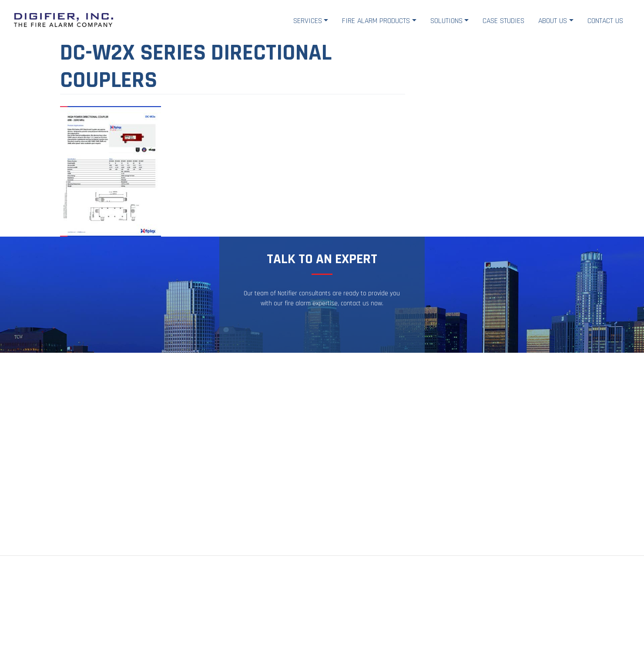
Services (308, 21)
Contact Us (605, 21)
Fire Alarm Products (376, 21)
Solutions (446, 21)
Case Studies (503, 21)
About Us (553, 21)
